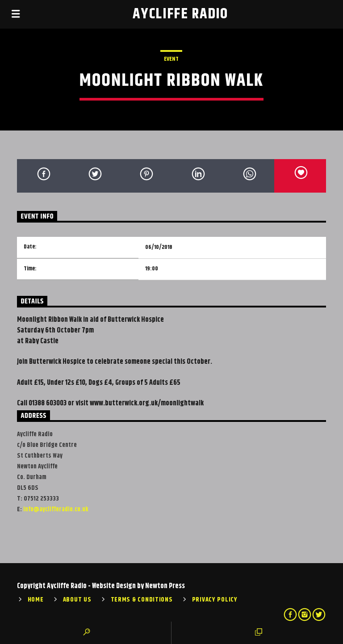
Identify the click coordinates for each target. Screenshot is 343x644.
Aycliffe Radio (180, 14)
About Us (77, 600)
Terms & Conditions (142, 600)
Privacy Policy (215, 600)
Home (36, 600)
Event (171, 59)
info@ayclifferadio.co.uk (56, 509)
